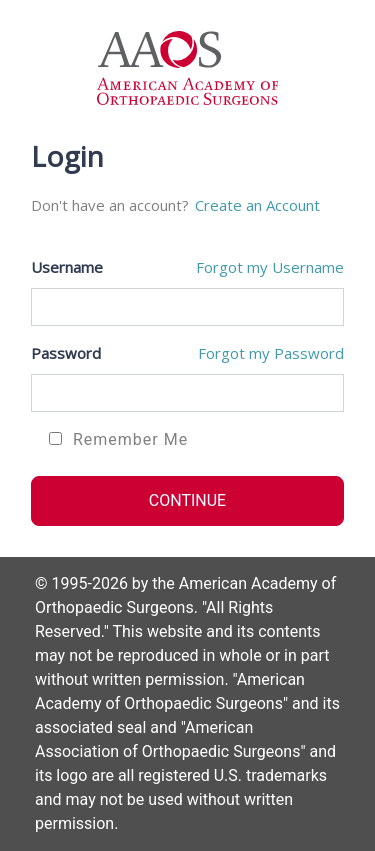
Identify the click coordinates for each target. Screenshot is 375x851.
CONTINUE (187, 500)
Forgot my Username (270, 267)
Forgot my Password (271, 353)
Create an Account (257, 205)
